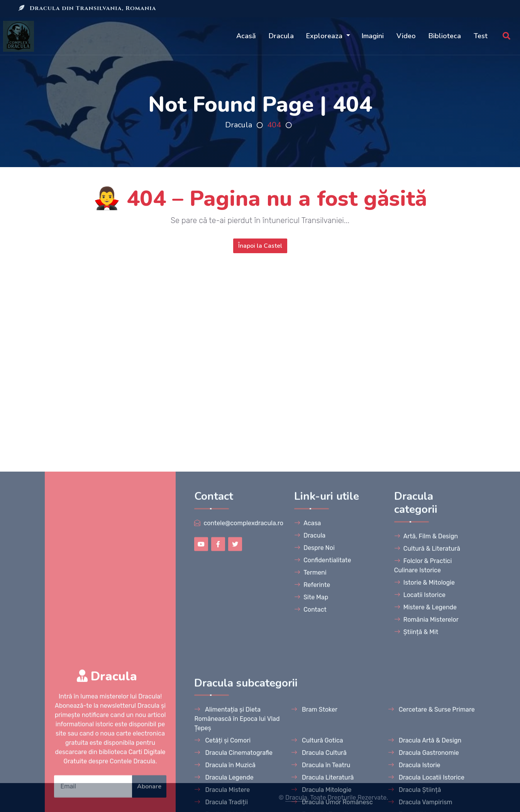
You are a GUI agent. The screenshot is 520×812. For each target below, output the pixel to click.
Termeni (310, 720)
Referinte (312, 732)
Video (406, 36)
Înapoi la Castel (260, 246)
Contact (310, 757)
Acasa (307, 670)
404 (274, 125)
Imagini (373, 36)
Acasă (246, 36)
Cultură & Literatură (427, 696)
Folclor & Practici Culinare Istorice (423, 713)
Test (481, 36)
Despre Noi (314, 695)
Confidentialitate (323, 707)
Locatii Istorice (420, 742)
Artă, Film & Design (426, 683)
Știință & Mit (416, 779)
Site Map (311, 744)
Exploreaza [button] (325, 36)
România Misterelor (426, 767)
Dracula (281, 36)
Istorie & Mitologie (424, 730)
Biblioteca (445, 36)
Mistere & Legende (425, 754)
